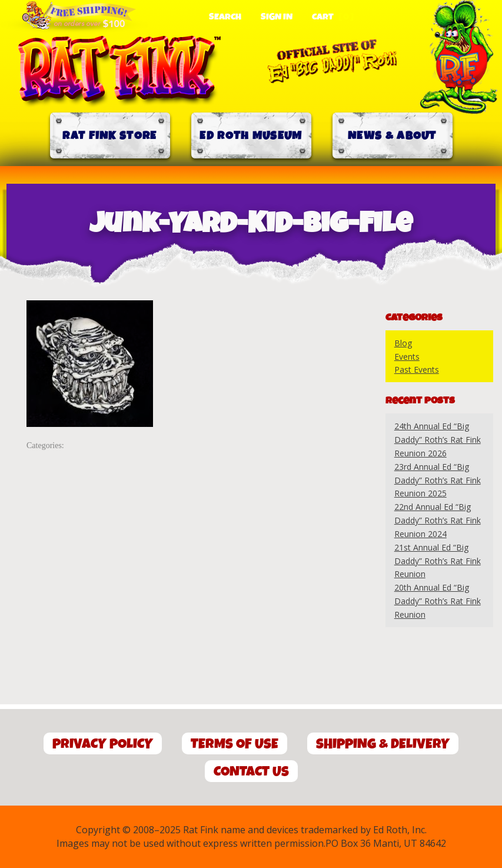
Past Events (417, 370)
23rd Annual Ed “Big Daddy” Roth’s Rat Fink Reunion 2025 (438, 480)
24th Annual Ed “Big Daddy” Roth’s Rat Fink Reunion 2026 (438, 440)
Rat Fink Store (109, 136)
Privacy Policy (103, 744)
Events (407, 357)
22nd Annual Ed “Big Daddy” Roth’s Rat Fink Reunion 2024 (438, 520)
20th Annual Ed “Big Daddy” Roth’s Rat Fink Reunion (438, 601)
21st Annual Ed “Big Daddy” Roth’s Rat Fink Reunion (438, 561)
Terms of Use (235, 744)
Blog (403, 343)
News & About (392, 136)
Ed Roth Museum (251, 136)
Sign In (277, 17)
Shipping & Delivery (383, 744)
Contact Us (251, 772)
